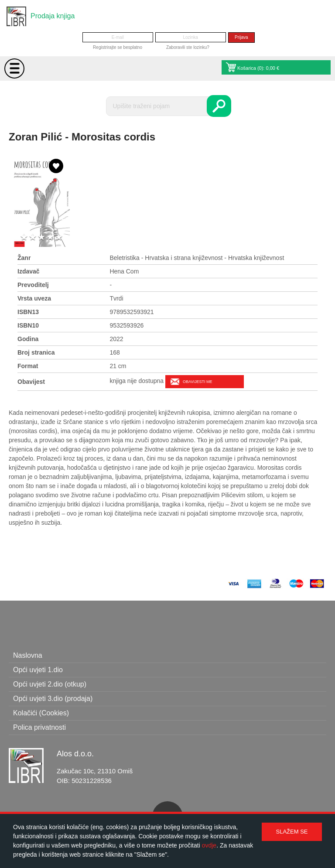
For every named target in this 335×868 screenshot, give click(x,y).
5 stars (59, 238)
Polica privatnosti (39, 727)
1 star (24, 238)
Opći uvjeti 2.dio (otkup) (50, 684)
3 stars (41, 238)
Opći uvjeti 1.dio (38, 670)
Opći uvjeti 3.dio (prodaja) (53, 699)
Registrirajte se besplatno (118, 47)
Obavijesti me (197, 382)
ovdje (209, 845)
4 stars (50, 238)
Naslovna (28, 655)
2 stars (33, 238)
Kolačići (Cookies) (41, 713)
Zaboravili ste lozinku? (188, 47)
